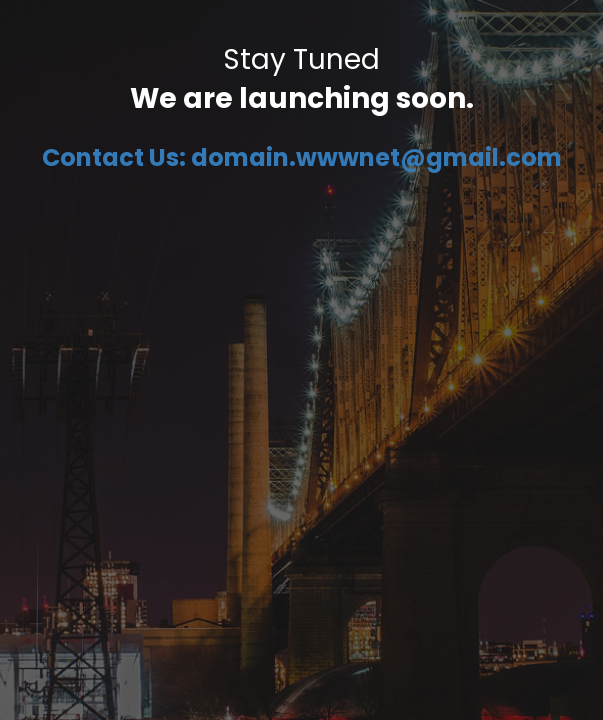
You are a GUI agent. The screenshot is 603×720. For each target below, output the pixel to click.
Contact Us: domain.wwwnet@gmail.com (302, 157)
